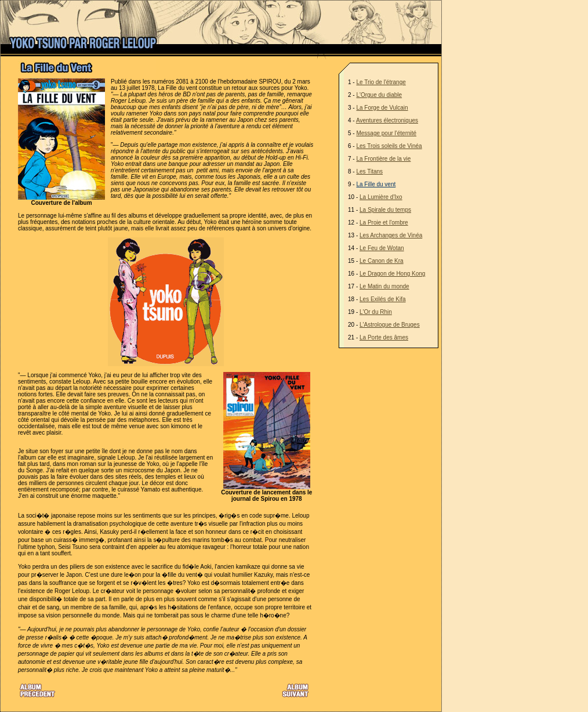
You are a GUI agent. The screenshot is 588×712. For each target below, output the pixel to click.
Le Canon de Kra (382, 261)
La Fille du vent (376, 184)
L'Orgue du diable (379, 95)
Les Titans (369, 171)
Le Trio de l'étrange (381, 82)
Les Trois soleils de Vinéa (389, 146)
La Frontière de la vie (383, 159)
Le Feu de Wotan (382, 248)
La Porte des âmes (384, 337)
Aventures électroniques (387, 120)
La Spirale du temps (385, 210)
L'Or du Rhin (376, 312)
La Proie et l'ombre (384, 223)
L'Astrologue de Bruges (390, 325)
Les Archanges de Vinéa (391, 235)
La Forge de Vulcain (382, 108)
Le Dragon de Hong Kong (392, 274)
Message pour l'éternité (386, 133)
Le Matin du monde (384, 286)
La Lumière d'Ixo (381, 197)
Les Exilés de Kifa (383, 299)
